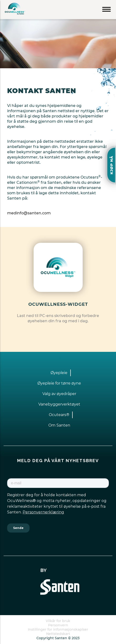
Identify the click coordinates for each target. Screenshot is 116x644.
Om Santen (59, 425)
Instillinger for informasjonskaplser (58, 629)
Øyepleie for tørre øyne (59, 383)
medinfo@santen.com (29, 213)
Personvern (58, 625)
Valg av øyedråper (59, 394)
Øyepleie (59, 373)
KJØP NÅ (112, 165)
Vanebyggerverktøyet (59, 404)
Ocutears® (59, 415)
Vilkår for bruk (58, 621)
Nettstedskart (58, 634)
